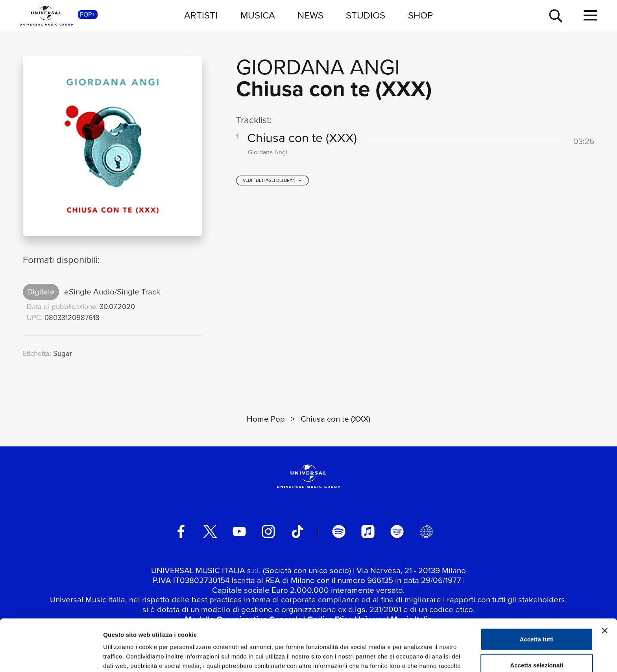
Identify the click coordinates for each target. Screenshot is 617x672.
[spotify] (339, 531)
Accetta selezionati (537, 621)
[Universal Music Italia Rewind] (426, 531)
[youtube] (239, 531)
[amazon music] (397, 531)
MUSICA (258, 15)
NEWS (310, 15)
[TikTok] (297, 531)
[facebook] (181, 531)
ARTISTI (201, 15)
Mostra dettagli (414, 656)
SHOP (420, 15)
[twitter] (210, 531)
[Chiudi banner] (605, 586)
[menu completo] (590, 16)
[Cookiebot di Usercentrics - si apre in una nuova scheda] (51, 657)
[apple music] (368, 531)
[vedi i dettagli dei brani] (272, 180)
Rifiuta (537, 646)
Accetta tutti (537, 595)
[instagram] (268, 531)
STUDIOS (366, 15)
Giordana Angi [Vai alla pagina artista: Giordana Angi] (318, 67)
